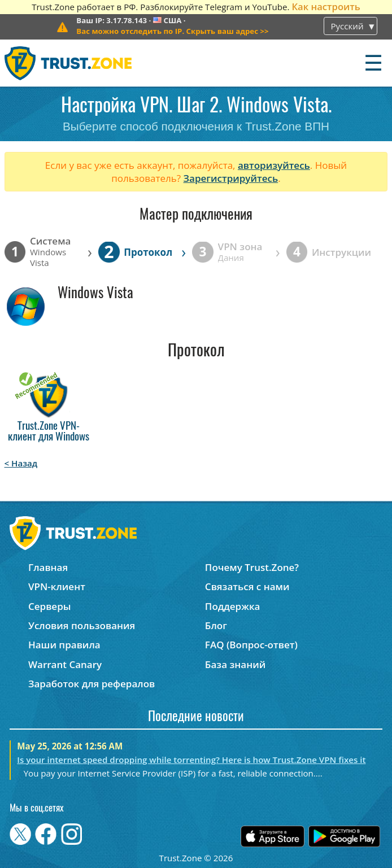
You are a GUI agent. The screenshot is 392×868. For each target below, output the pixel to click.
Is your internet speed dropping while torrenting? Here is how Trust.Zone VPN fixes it (191, 760)
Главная (48, 567)
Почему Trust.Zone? (252, 567)
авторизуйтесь (274, 165)
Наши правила (64, 645)
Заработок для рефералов (92, 684)
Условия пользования (82, 625)
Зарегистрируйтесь (231, 178)
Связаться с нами (247, 586)
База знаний (235, 664)
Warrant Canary (65, 664)
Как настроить (326, 6)
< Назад (21, 463)
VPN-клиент (57, 586)
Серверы (50, 606)
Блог (216, 625)
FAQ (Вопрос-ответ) (251, 645)
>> (172, 31)
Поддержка (233, 606)
